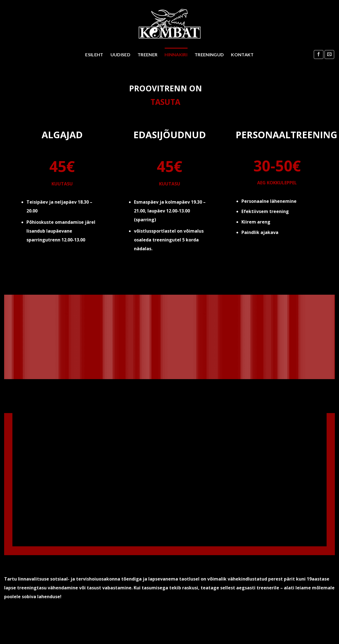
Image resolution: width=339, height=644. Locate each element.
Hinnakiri (176, 54)
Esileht (94, 54)
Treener (147, 54)
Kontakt (242, 54)
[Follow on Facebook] (319, 54)
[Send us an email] (329, 54)
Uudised (120, 54)
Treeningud (209, 54)
